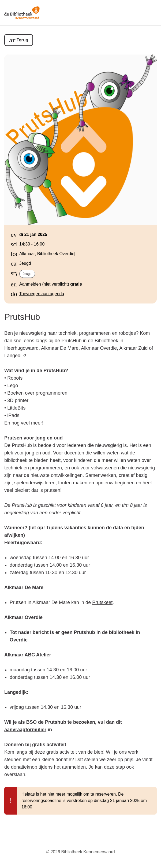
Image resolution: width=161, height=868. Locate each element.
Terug (22, 40)
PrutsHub (22, 317)
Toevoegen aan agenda (42, 294)
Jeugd (27, 274)
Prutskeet (102, 602)
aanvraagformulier (25, 730)
